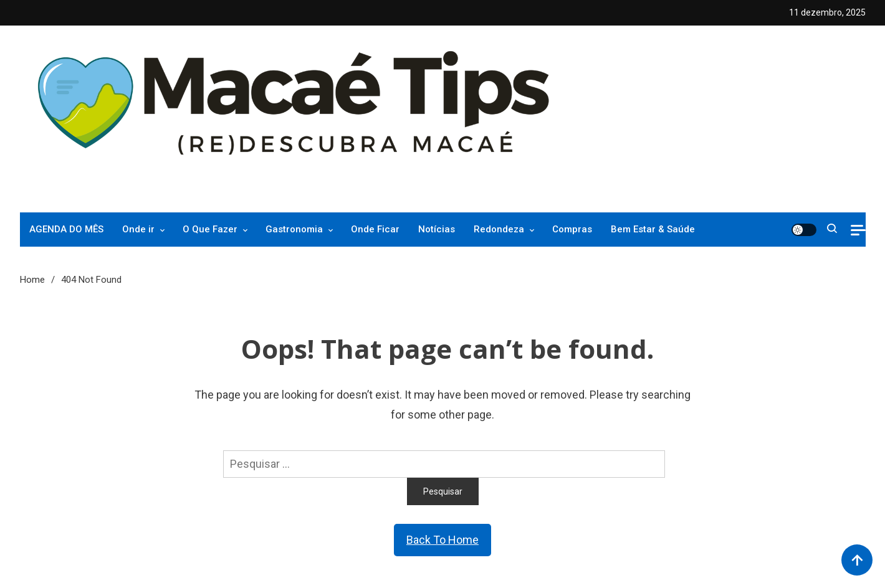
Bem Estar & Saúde (653, 229)
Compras (572, 229)
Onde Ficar (375, 229)
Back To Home (442, 540)
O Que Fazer (210, 229)
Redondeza (499, 229)
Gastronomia (294, 229)
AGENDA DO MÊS (66, 229)
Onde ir (138, 229)
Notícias (437, 229)
